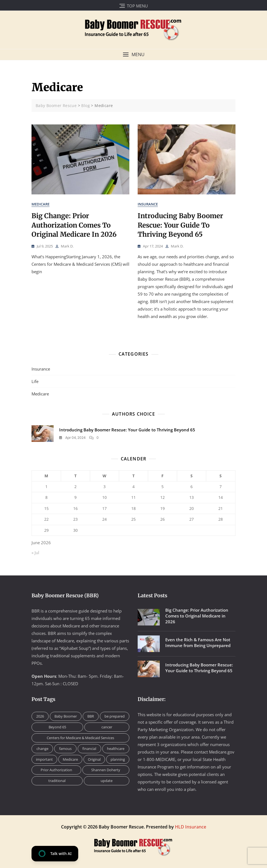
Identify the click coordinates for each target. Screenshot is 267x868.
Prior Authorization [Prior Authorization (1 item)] (56, 770)
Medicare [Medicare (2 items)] (70, 759)
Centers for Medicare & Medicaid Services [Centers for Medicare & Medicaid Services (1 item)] (80, 738)
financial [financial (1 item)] (89, 749)
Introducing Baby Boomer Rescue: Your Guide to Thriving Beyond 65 (180, 225)
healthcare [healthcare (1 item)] (116, 749)
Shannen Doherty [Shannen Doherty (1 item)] (106, 770)
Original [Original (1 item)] (94, 759)
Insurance (148, 204)
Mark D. (67, 246)
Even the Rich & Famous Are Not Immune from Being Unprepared (198, 642)
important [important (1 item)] (44, 759)
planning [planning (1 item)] (118, 759)
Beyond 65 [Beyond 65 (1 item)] (57, 727)
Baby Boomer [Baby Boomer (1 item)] (66, 716)
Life (35, 381)
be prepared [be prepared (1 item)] (115, 716)
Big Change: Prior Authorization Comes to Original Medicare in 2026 (74, 225)
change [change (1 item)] (42, 749)
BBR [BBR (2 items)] (91, 716)
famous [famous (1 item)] (65, 749)
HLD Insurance (191, 827)
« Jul (35, 552)
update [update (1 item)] (107, 781)
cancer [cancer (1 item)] (107, 727)
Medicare (40, 204)
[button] (133, 55)
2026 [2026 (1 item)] (40, 716)
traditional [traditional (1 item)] (57, 781)
